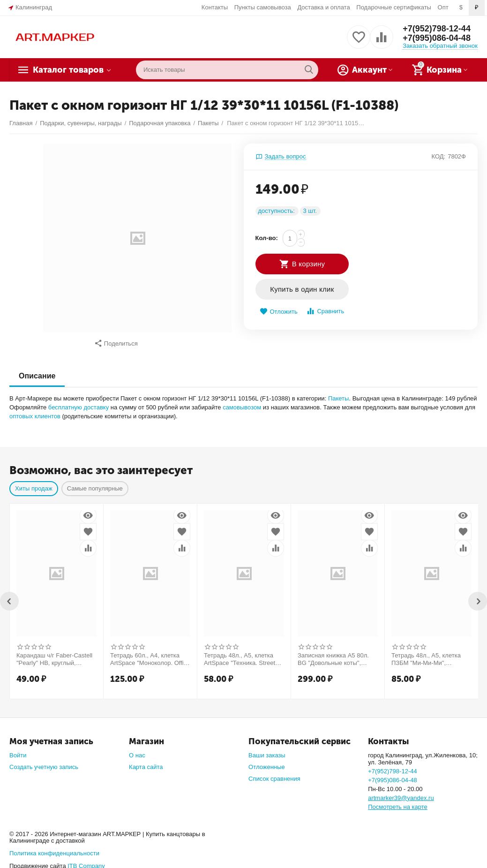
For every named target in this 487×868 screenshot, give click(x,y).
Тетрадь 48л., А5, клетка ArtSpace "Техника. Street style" (240, 655)
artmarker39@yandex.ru (401, 793)
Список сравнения (274, 774)
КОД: (438, 156)
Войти (18, 751)
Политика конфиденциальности (54, 849)
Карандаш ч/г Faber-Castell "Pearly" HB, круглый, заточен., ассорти (54, 655)
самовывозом (242, 403)
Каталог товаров (68, 70)
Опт (443, 7)
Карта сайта (146, 762)
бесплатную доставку (79, 403)
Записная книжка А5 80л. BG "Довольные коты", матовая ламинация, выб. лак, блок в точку (334, 655)
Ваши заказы (267, 751)
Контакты (215, 7)
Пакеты (339, 394)
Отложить (278, 312)
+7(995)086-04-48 (437, 38)
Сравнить (325, 311)
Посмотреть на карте (398, 802)
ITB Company (86, 861)
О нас (137, 751)
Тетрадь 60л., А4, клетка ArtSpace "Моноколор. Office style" (150, 655)
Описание (37, 371)
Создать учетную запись (44, 762)
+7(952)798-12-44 (437, 29)
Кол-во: (267, 238)
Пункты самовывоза (263, 7)
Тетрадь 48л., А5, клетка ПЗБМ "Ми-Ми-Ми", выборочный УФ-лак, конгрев (426, 655)
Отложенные (267, 762)
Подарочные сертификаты (394, 7)
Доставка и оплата (323, 7)
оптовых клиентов (35, 411)
